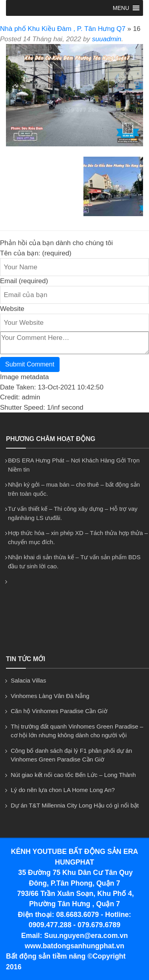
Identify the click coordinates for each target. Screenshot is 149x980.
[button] (121, 8)
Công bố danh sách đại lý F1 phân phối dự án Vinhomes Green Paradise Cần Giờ (71, 755)
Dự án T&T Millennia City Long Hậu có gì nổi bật (75, 805)
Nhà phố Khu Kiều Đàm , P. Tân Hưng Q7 (63, 29)
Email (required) (24, 281)
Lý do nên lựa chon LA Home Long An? (63, 790)
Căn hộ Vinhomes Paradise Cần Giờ (59, 711)
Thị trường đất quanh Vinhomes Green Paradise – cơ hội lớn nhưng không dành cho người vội (77, 731)
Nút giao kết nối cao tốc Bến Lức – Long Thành (73, 775)
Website (12, 309)
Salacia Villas (28, 680)
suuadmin (107, 39)
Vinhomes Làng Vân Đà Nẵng (50, 696)
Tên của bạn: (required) (36, 253)
